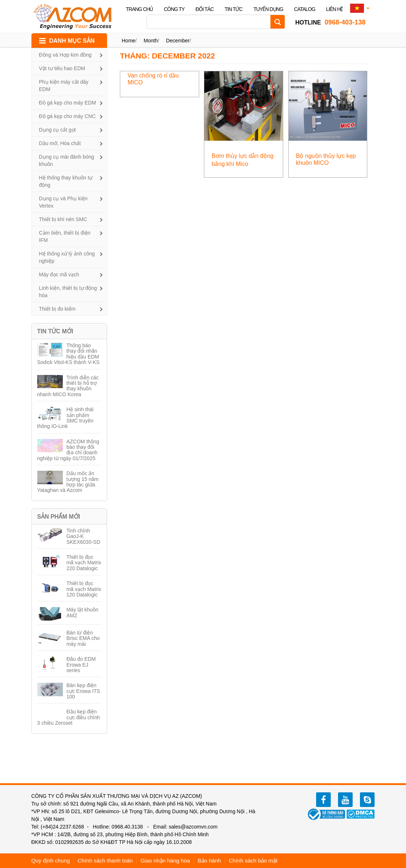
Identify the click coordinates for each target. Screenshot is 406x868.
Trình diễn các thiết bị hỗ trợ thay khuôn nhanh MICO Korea (68, 386)
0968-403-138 (330, 22)
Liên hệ (334, 9)
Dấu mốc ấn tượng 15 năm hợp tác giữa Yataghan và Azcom (68, 482)
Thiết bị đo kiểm (57, 309)
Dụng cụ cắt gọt (58, 130)
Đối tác (205, 9)
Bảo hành (209, 861)
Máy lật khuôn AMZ (82, 612)
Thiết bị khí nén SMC (63, 219)
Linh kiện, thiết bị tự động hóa (68, 292)
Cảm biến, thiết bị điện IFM (65, 236)
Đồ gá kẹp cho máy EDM (68, 103)
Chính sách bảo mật (253, 861)
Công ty (174, 9)
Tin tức (234, 9)
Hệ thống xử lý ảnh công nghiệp (67, 257)
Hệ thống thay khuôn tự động (66, 181)
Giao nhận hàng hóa (165, 861)
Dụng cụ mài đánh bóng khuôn (67, 160)
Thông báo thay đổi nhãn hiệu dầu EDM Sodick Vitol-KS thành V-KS (69, 354)
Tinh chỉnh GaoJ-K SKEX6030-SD (84, 536)
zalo (367, 800)
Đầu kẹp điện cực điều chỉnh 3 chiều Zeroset (69, 717)
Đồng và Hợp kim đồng (65, 55)
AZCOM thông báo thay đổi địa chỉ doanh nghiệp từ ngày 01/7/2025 (68, 450)
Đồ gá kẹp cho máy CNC (67, 116)
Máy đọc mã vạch (59, 274)
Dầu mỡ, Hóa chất (60, 143)
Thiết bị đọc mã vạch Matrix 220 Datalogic (84, 563)
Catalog (305, 9)
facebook (323, 800)
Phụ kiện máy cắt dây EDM (64, 86)
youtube (345, 800)
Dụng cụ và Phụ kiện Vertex (63, 202)
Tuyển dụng (268, 9)
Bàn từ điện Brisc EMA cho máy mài (83, 638)
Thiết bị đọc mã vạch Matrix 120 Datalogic (84, 589)
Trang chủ (139, 9)
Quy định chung (51, 861)
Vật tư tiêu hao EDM (62, 68)
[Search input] (210, 22)
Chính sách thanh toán (105, 861)
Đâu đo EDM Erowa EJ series (81, 665)
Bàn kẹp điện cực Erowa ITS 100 (83, 691)
